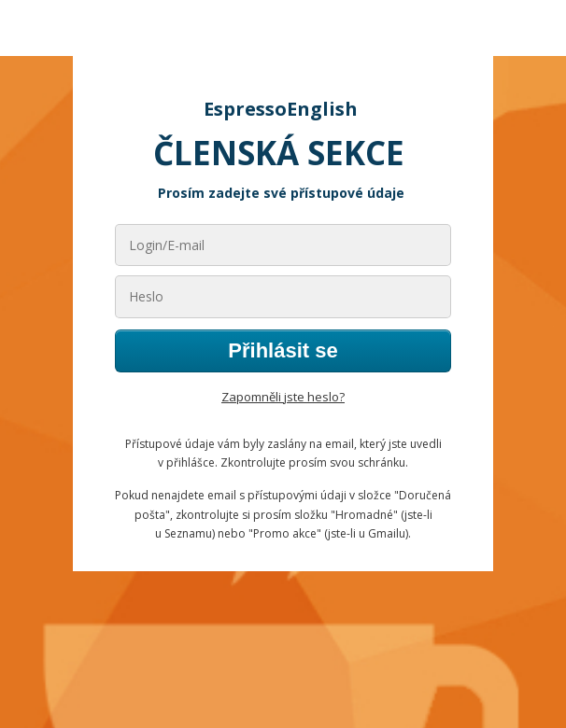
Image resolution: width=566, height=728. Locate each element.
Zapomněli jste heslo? (283, 397)
